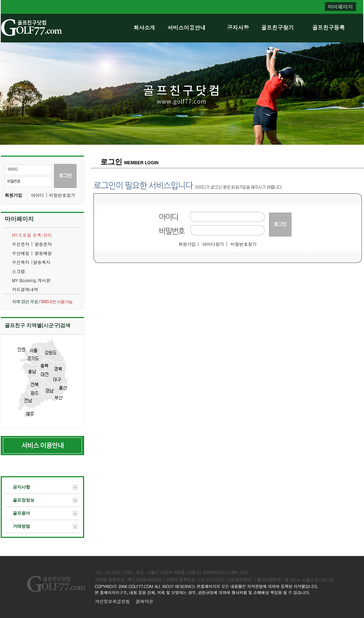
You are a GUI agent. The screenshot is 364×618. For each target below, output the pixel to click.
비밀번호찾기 (244, 244)
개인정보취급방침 (112, 601)
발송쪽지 (42, 262)
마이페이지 (340, 7)
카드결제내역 (25, 289)
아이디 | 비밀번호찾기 (53, 195)
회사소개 (144, 27)
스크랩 (18, 271)
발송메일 (43, 253)
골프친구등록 (328, 27)
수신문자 (21, 244)
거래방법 (45, 526)
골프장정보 (45, 500)
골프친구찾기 (277, 27)
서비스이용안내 (187, 27)
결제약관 (144, 601)
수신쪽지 (21, 262)
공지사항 (238, 27)
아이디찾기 (213, 244)
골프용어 (45, 513)
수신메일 (21, 253)
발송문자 (43, 244)
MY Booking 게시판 (31, 280)
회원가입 (13, 195)
